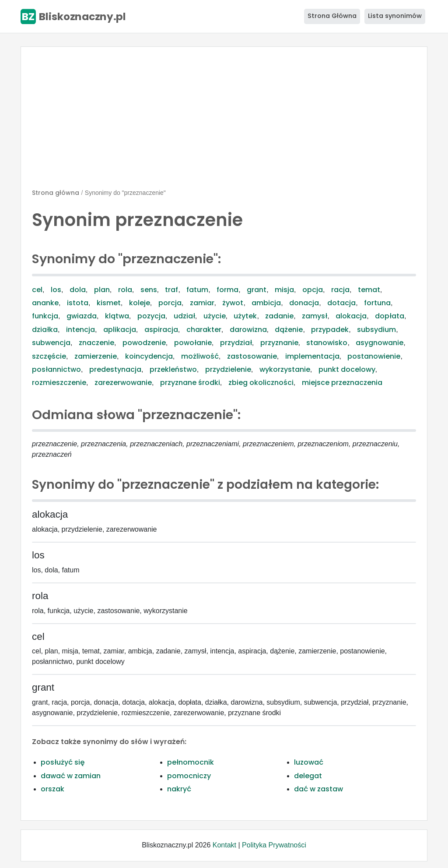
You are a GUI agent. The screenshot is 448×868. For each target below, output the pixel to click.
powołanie (193, 343)
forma (227, 290)
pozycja (151, 316)
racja (340, 290)
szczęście (49, 356)
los (56, 290)
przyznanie (279, 343)
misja (284, 290)
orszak (52, 789)
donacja (304, 303)
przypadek (330, 330)
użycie (215, 316)
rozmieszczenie (59, 383)
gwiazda (82, 316)
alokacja (351, 316)
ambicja (266, 303)
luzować (309, 762)
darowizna (248, 330)
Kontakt (224, 845)
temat (369, 290)
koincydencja (149, 356)
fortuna (377, 303)
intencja (80, 330)
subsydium (376, 330)
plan (102, 290)
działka (45, 330)
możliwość (200, 356)
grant (257, 290)
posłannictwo (56, 369)
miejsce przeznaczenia (342, 383)
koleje (140, 303)
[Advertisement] (224, 121)
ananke (45, 303)
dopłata (390, 316)
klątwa (117, 316)
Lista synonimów (395, 16)
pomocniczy (189, 776)
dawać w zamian (71, 776)
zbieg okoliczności (261, 383)
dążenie (289, 330)
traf (171, 290)
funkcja (45, 316)
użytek (245, 316)
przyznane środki (190, 383)
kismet (109, 303)
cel (37, 290)
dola (78, 290)
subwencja (51, 343)
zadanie (279, 316)
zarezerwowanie (123, 383)
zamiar (202, 303)
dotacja (341, 303)
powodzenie (144, 343)
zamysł (315, 316)
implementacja (312, 356)
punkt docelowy (347, 369)
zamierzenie (96, 356)
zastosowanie (252, 356)
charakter (204, 330)
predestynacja (115, 369)
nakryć (179, 789)
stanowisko (327, 343)
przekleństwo (173, 369)
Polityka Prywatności (274, 845)
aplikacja (120, 330)
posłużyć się (63, 762)
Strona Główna (332, 16)
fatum (197, 290)
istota (78, 303)
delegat (308, 776)
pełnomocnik (191, 762)
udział (184, 316)
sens (149, 290)
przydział (236, 343)
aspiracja (161, 330)
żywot (233, 303)
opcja (313, 290)
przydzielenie (228, 369)
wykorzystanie (285, 369)
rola (125, 290)
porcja (170, 303)
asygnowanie (380, 343)
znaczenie (96, 343)
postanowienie (374, 356)
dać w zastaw (318, 789)
